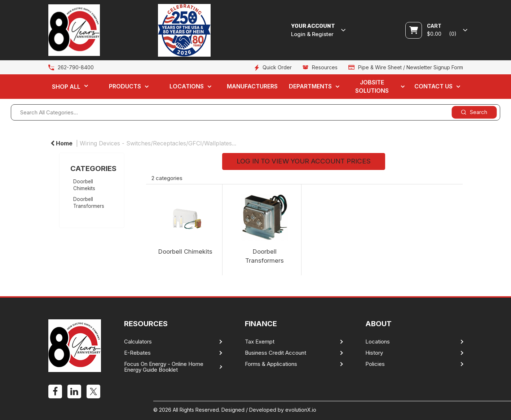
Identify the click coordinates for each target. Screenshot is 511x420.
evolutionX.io (301, 410)
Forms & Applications (271, 364)
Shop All (66, 87)
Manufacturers (252, 86)
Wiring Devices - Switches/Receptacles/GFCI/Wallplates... (158, 143)
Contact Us (433, 86)
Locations (187, 86)
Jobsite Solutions (372, 86)
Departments (310, 86)
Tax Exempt (260, 342)
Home (61, 143)
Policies (375, 364)
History (374, 353)
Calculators (138, 342)
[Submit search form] (474, 112)
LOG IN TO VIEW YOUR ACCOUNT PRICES (304, 161)
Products (125, 86)
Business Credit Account (276, 353)
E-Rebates (137, 353)
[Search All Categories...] (255, 112)
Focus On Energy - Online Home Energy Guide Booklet (164, 367)
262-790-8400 (76, 67)
